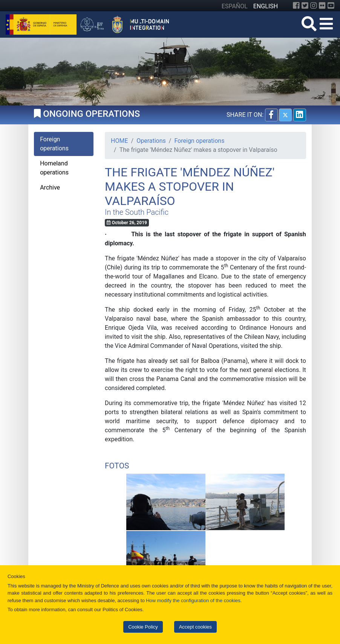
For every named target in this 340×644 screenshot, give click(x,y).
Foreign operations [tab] (54, 144)
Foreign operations (199, 141)
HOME (119, 141)
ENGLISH (266, 6)
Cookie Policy (143, 627)
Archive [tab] (50, 187)
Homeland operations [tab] (54, 168)
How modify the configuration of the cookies (193, 600)
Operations (151, 141)
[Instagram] (314, 6)
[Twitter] (305, 6)
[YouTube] (331, 6)
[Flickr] (322, 6)
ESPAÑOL (235, 6)
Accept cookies (195, 627)
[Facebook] (296, 6)
